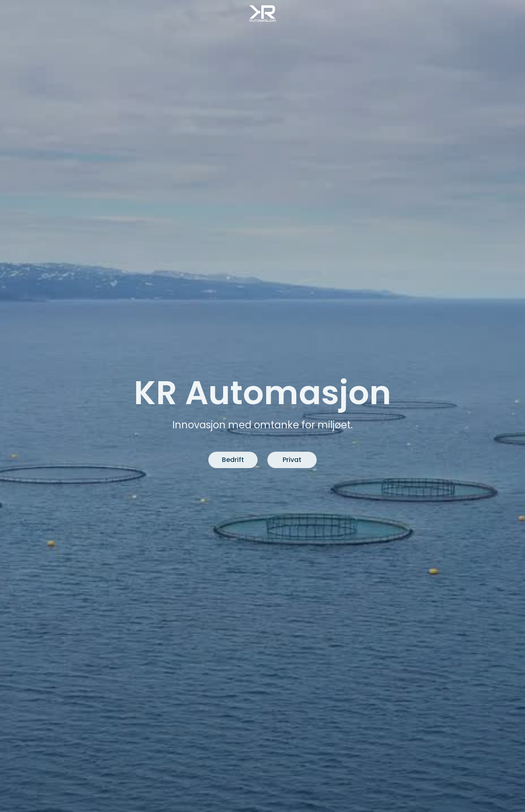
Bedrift (233, 460)
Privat (292, 460)
